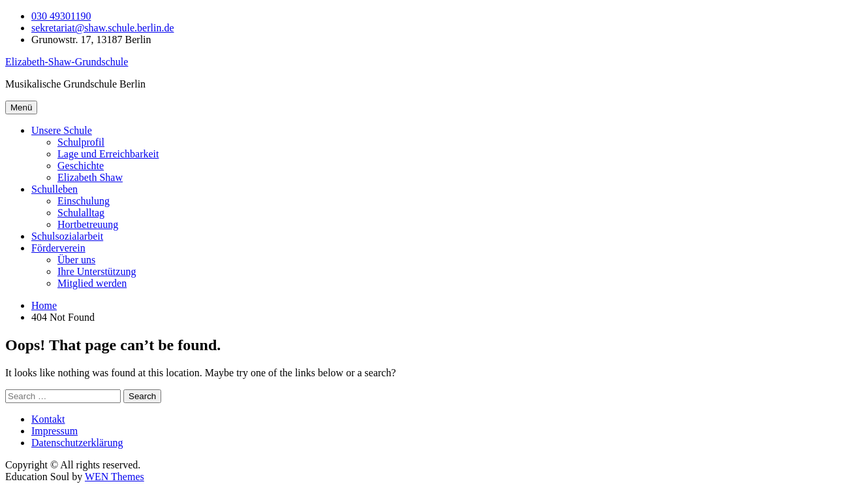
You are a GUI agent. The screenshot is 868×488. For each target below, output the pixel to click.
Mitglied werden (92, 283)
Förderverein (58, 248)
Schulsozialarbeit (67, 236)
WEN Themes (115, 477)
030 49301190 (61, 16)
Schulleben (54, 189)
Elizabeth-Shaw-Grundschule (67, 62)
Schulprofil (81, 142)
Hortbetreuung (88, 224)
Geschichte (81, 166)
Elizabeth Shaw (90, 177)
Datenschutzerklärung (77, 443)
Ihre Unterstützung (97, 271)
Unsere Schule (62, 130)
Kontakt (48, 419)
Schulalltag (81, 213)
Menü (21, 107)
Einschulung (84, 201)
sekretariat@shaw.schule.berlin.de (103, 28)
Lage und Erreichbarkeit (108, 154)
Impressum (54, 431)
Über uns (76, 260)
